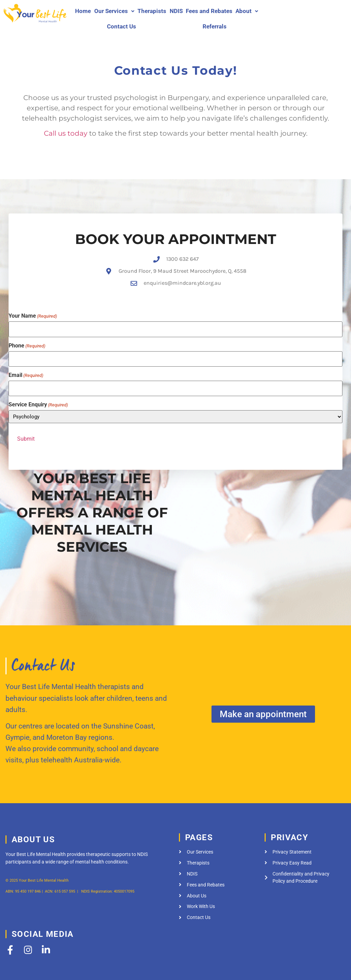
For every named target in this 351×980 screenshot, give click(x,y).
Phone (27, 337)
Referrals (215, 26)
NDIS (176, 11)
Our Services (114, 11)
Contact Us (122, 26)
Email (26, 365)
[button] (114, 11)
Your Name (33, 309)
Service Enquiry (38, 393)
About (247, 11)
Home (83, 11)
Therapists (152, 11)
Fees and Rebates (209, 11)
